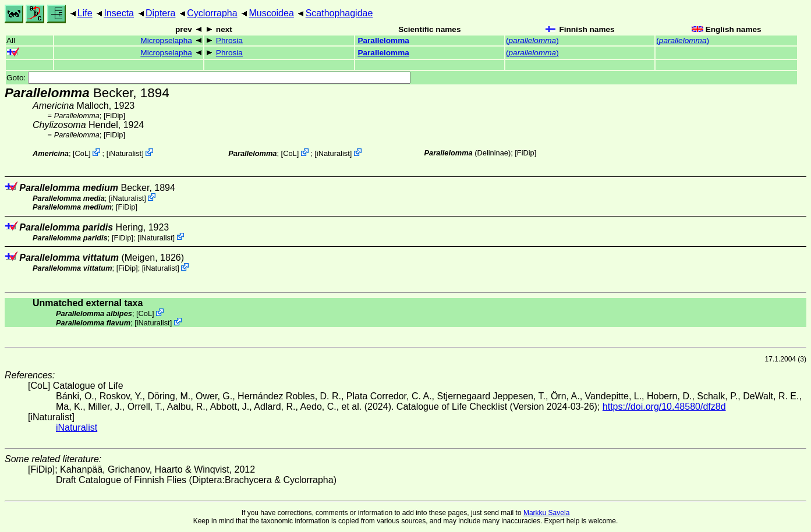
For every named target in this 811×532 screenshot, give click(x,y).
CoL (82, 153)
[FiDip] (114, 116)
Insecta (119, 13)
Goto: (208, 78)
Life (85, 13)
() (532, 40)
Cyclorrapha (212, 13)
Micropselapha (166, 40)
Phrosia (229, 40)
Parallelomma (383, 40)
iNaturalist (125, 153)
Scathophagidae (339, 13)
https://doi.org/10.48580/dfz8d (664, 407)
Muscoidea (271, 13)
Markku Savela (546, 513)
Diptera (161, 13)
